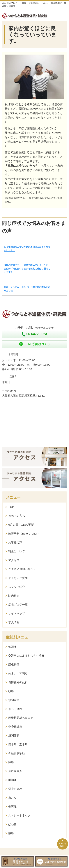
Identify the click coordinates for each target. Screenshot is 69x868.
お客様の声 (15, 542)
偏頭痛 (12, 647)
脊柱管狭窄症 (17, 753)
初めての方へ (17, 516)
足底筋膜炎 (15, 771)
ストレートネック (19, 815)
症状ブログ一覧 (18, 605)
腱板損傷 (14, 664)
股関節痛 (14, 735)
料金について (17, 551)
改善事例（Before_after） (24, 534)
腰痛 (11, 833)
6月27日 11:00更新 (21, 525)
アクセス (14, 560)
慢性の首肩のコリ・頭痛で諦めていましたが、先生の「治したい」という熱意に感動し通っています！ (27, 269)
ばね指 (12, 824)
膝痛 (11, 762)
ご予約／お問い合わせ (22, 569)
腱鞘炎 (12, 780)
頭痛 (11, 691)
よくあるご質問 (18, 578)
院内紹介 (14, 596)
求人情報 (14, 622)
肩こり (12, 798)
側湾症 (12, 807)
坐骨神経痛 (15, 727)
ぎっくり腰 (15, 709)
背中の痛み (15, 789)
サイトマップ (17, 613)
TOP (11, 507)
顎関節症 (14, 700)
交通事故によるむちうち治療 (26, 656)
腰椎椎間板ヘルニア (21, 718)
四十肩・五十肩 (18, 744)
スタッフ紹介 (17, 587)
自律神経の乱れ (18, 682)
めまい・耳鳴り (18, 673)
